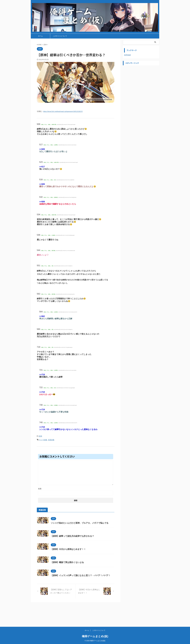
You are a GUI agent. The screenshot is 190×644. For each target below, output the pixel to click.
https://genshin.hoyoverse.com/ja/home (99, 99)
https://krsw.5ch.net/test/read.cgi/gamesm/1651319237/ (63, 111)
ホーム (40, 36)
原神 (40, 436)
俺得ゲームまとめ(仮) (95, 636)
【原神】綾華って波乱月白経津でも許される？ (83, 540)
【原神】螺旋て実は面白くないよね (78, 575)
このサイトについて (60, 36)
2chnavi (127, 55)
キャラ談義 (43, 439)
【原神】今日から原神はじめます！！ (79, 557)
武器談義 (51, 439)
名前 (40, 488)
